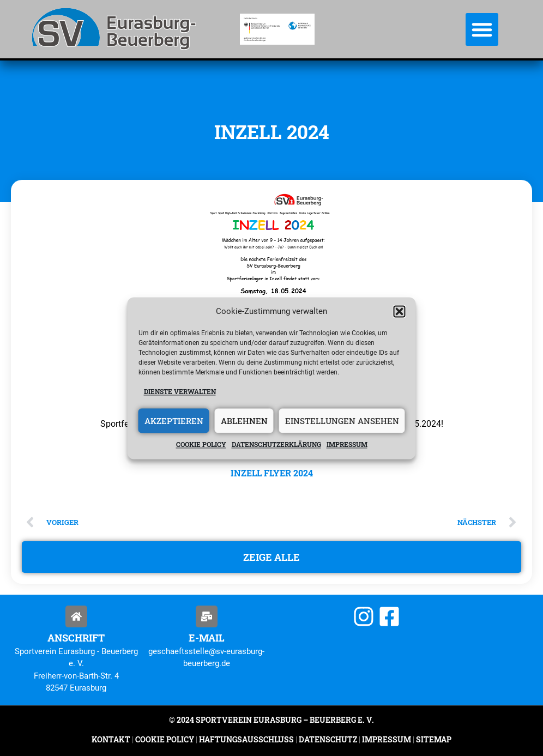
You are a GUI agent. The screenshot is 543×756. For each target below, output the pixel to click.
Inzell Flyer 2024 (272, 473)
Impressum (347, 445)
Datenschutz (328, 739)
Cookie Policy (165, 739)
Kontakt (111, 739)
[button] (400, 311)
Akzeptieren (174, 421)
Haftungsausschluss (246, 739)
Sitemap (433, 739)
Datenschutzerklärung (276, 445)
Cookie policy (201, 445)
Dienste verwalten (180, 391)
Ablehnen (244, 421)
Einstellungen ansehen (342, 421)
